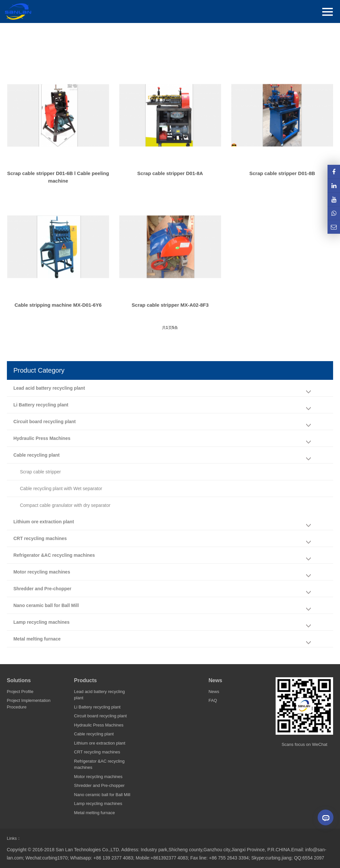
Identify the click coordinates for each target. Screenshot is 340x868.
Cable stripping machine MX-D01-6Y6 (58, 319)
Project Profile (20, 692)
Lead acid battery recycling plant (49, 388)
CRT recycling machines (40, 538)
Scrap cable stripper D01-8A (170, 187)
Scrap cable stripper (41, 472)
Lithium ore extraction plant (44, 522)
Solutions (19, 680)
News (215, 680)
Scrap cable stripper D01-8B (282, 187)
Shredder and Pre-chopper (43, 589)
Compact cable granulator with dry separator (65, 505)
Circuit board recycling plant (45, 422)
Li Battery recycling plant (41, 405)
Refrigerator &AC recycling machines (54, 555)
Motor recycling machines (42, 572)
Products (85, 680)
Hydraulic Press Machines (42, 438)
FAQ (213, 700)
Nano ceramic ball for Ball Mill (46, 605)
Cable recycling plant (37, 455)
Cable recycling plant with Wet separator (61, 488)
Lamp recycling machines (42, 622)
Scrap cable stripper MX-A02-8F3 (170, 319)
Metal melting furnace (37, 639)
